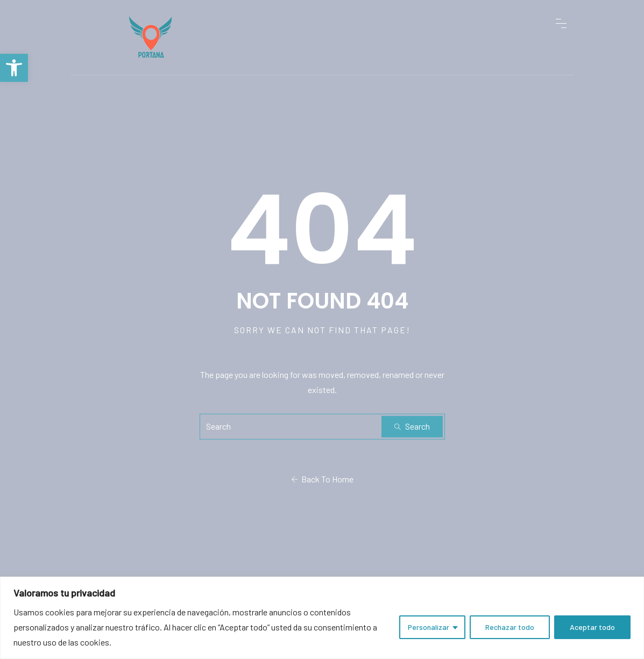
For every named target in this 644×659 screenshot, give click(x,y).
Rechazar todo (510, 627)
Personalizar (429, 627)
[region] (322, 618)
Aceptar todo (592, 627)
